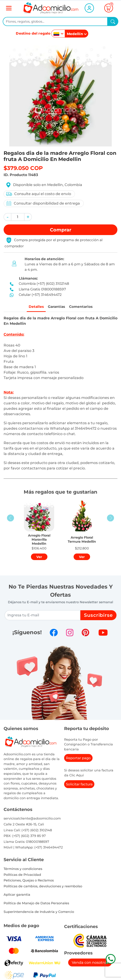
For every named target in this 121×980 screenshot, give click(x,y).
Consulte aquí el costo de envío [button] (38, 194)
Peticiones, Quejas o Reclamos (29, 881)
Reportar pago (78, 759)
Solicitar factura (79, 785)
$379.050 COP (23, 168)
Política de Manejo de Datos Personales (36, 904)
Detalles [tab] (33, 307)
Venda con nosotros (90, 963)
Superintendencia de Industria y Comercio (39, 912)
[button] (7, 217)
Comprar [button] (61, 230)
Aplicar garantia (17, 895)
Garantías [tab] (56, 307)
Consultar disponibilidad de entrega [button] (43, 203)
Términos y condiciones (23, 869)
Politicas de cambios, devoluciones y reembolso (43, 887)
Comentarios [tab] (83, 307)
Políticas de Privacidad (22, 875)
